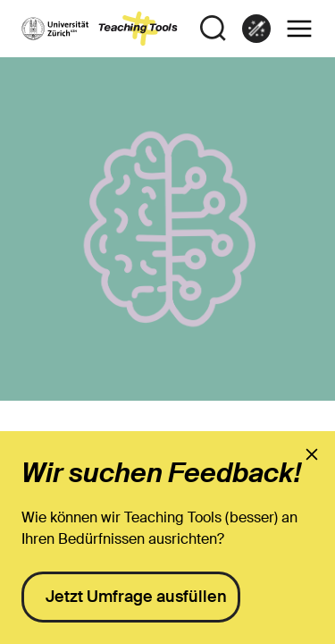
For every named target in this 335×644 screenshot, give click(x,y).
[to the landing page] (100, 29)
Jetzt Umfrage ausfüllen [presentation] (136, 597)
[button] (299, 29)
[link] (256, 29)
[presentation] (312, 454)
